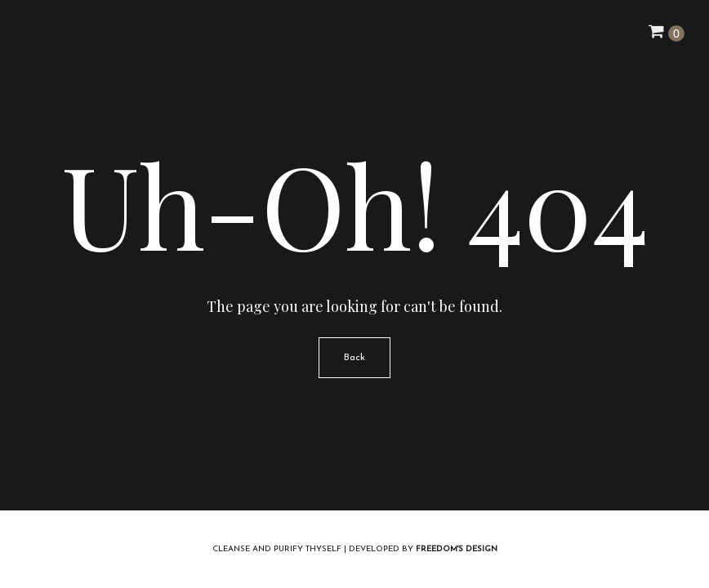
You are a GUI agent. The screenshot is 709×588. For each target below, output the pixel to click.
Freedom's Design (457, 549)
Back (354, 358)
